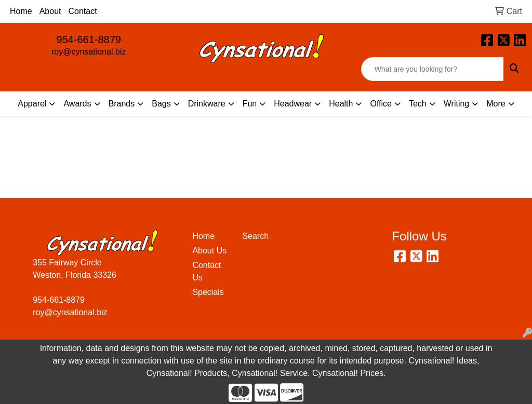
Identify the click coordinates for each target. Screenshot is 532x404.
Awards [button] (77, 104)
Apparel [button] (32, 104)
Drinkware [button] (207, 104)
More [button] (496, 104)
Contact (83, 11)
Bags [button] (161, 104)
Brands (122, 104)
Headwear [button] (293, 104)
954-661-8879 (89, 39)
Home (21, 11)
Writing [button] (457, 104)
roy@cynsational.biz (89, 52)
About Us (209, 251)
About (50, 11)
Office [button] (381, 104)
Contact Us (207, 271)
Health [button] (341, 104)
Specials (208, 292)
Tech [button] (418, 104)
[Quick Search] (433, 69)
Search (255, 236)
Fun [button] (250, 104)
